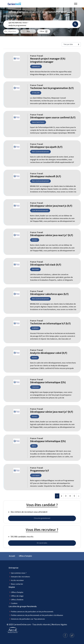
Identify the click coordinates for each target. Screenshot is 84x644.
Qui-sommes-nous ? (19, 573)
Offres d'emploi (25, 556)
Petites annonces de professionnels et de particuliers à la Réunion (37, 615)
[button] (44, 31)
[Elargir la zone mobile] (28, 31)
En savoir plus (42, 543)
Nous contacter (17, 584)
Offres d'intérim (17, 600)
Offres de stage (17, 596)
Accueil (12, 556)
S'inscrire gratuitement (42, 518)
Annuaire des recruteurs (21, 577)
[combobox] (38, 26)
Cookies (14, 603)
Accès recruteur (17, 580)
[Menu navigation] (76, 4)
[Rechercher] (75, 24)
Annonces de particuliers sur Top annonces (28, 619)
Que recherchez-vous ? (18, 23)
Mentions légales (59, 625)
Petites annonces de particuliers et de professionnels (32, 612)
